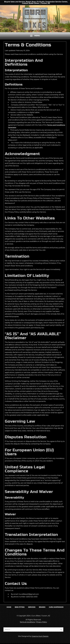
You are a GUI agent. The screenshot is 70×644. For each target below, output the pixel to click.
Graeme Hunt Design (40, 636)
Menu (37, 36)
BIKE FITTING (20, 607)
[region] (35, 19)
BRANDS (42, 607)
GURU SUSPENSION (56, 607)
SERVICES (32, 607)
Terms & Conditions (27, 622)
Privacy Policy (42, 622)
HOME (9, 607)
